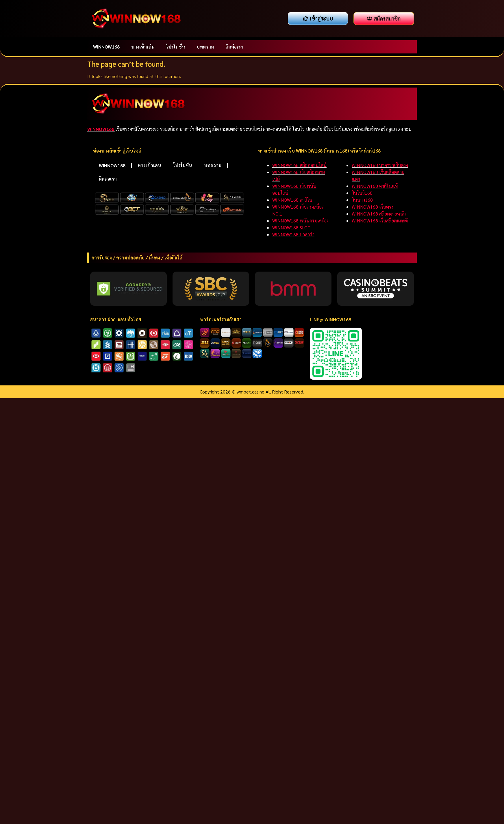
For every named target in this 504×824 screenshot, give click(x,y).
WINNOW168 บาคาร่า (293, 234)
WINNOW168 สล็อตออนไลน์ (299, 165)
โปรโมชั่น (176, 47)
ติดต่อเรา (234, 47)
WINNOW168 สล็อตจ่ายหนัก (379, 214)
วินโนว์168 (362, 193)
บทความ (205, 47)
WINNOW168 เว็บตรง (373, 207)
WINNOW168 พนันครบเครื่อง (300, 221)
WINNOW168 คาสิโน (292, 200)
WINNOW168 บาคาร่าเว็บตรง (380, 165)
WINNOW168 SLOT (291, 228)
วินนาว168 (362, 200)
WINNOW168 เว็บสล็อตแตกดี (380, 221)
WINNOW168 (106, 47)
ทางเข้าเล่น (143, 47)
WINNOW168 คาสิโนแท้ (375, 186)
